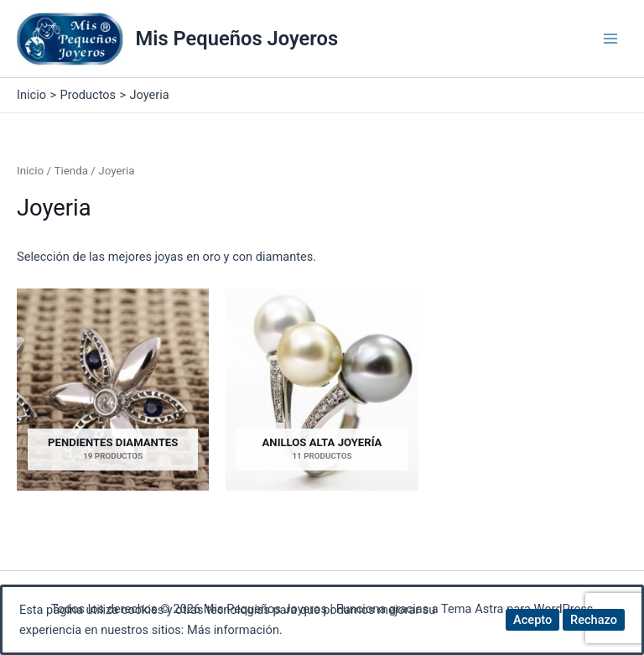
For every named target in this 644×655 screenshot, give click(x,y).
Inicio (30, 171)
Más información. (235, 630)
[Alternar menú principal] (610, 39)
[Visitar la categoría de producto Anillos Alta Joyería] (322, 390)
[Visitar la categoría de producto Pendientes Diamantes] (113, 390)
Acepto (532, 620)
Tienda (71, 171)
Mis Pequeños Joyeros (237, 39)
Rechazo (594, 620)
